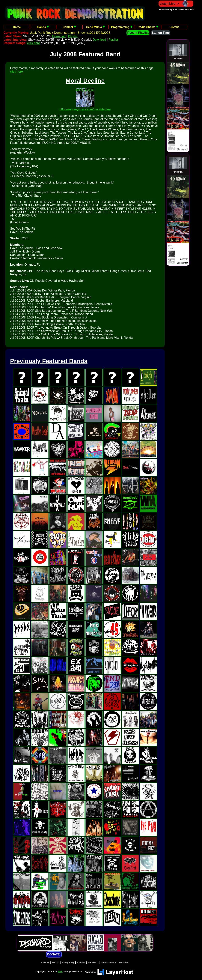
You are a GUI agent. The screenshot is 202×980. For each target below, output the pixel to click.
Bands (43, 27)
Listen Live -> (176, 4)
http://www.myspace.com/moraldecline (85, 109)
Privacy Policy (68, 962)
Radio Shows (148, 27)
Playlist (73, 36)
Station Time (161, 33)
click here (34, 43)
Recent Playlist (138, 33)
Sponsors (81, 962)
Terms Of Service (108, 962)
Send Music (96, 27)
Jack (60, 972)
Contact (69, 27)
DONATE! (54, 954)
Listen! (174, 27)
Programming (122, 27)
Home (17, 27)
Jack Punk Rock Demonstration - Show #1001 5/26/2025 (70, 33)
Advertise (45, 962)
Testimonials (124, 962)
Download (59, 36)
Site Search (93, 962)
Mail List (55, 962)
